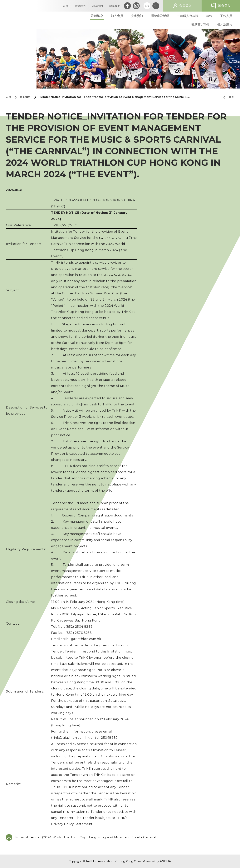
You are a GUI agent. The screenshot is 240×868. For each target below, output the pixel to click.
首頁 (8, 97)
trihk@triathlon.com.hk (82, 639)
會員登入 (185, 6)
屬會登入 (224, 6)
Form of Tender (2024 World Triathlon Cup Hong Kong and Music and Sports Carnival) (87, 837)
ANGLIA (165, 861)
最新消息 (25, 97)
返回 (227, 97)
